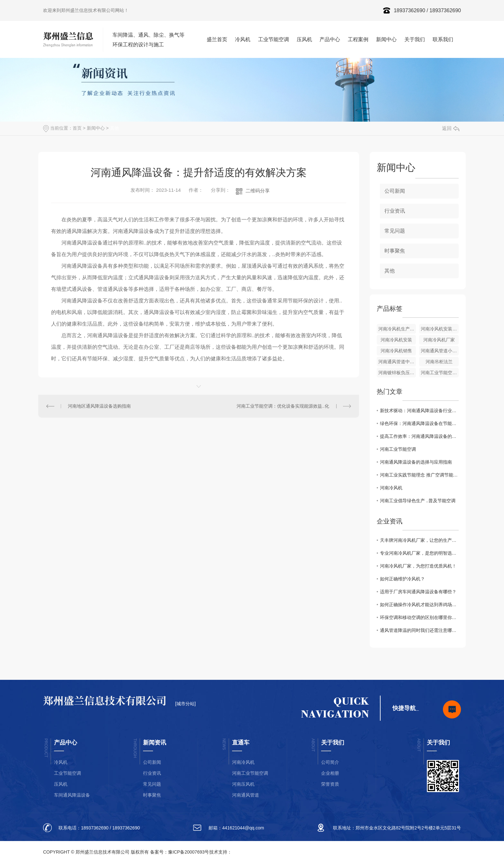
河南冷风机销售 (396, 351)
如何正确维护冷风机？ (402, 579)
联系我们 (443, 39)
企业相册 (330, 773)
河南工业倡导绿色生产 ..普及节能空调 (418, 501)
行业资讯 (395, 211)
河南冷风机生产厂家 (397, 329)
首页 (77, 128)
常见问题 (395, 231)
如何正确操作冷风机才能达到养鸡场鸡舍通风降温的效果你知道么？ (419, 605)
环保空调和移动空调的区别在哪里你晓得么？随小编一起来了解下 (419, 617)
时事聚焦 (395, 251)
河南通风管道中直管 (397, 362)
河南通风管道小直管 (440, 351)
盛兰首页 (217, 39)
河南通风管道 (246, 795)
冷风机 (243, 39)
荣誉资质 (330, 784)
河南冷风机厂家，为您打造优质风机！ (418, 566)
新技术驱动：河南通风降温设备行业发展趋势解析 (419, 411)
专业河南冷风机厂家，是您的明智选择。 (419, 553)
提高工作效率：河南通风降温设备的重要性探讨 (419, 436)
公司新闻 (395, 191)
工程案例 (358, 39)
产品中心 (330, 39)
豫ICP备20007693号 (189, 852)
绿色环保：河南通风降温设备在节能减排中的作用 (419, 423)
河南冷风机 (391, 488)
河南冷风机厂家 (439, 340)
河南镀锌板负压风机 (397, 373)
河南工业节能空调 (398, 449)
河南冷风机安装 (396, 340)
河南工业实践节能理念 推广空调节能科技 (419, 475)
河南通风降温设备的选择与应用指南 (416, 462)
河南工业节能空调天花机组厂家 (440, 373)
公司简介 (330, 762)
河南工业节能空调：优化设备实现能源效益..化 (283, 406)
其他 (114, 128)
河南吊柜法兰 (439, 362)
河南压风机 (243, 784)
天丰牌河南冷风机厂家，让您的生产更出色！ (419, 540)
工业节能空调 (274, 39)
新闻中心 (386, 39)
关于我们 (415, 39)
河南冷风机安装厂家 (440, 329)
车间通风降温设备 (72, 795)
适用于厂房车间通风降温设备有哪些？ (418, 592)
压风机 (304, 39)
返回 (451, 128)
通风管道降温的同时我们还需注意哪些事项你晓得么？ (419, 630)
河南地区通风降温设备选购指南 (99, 406)
